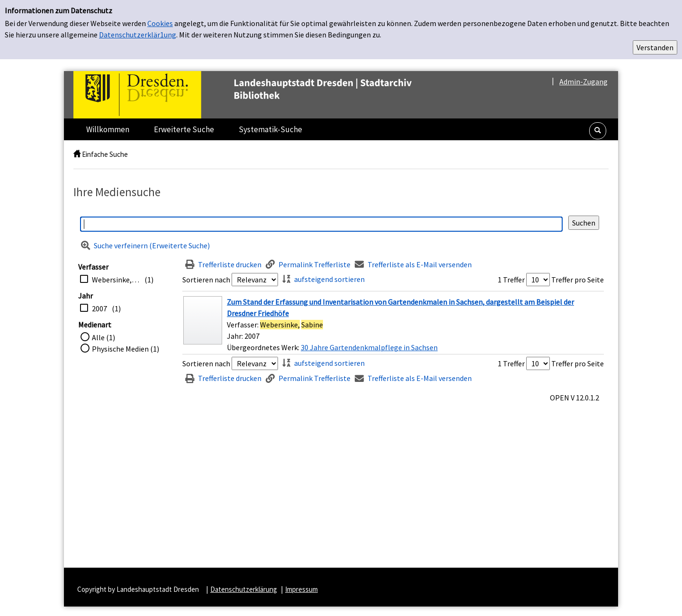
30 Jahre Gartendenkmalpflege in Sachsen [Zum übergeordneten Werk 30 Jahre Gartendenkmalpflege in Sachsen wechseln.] (369, 347)
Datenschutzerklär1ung (138, 35)
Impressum (301, 589)
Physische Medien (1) (126, 349)
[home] (77, 154)
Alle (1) (103, 337)
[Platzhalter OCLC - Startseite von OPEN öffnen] (262, 95)
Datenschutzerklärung (244, 589)
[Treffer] (393, 325)
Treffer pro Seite (578, 280)
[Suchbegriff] (321, 224)
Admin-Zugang (583, 82)
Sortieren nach (206, 280)
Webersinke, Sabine (116, 280)
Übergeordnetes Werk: (264, 347)
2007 (99, 308)
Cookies (160, 23)
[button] (598, 131)
